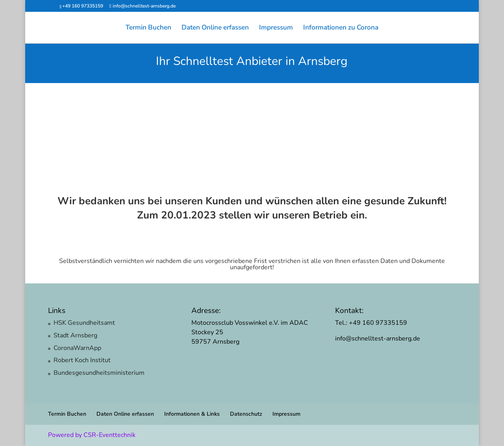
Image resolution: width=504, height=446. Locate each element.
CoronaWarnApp (77, 348)
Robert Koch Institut (82, 360)
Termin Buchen (148, 28)
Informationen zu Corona (341, 28)
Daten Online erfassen (215, 28)
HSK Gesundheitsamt (84, 323)
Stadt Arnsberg (75, 335)
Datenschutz (246, 414)
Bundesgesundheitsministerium (99, 373)
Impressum (276, 28)
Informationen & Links (192, 414)
